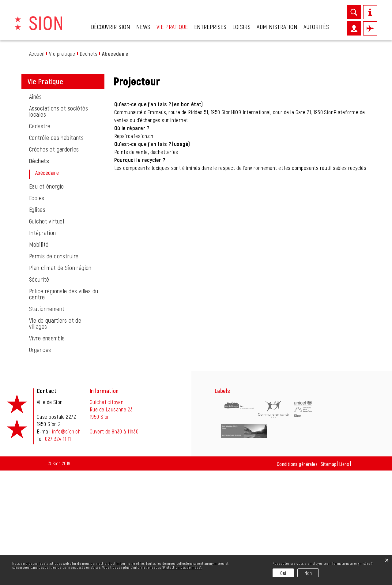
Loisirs (241, 27)
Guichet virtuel (47, 336)
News (143, 27)
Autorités (316, 27)
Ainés (35, 211)
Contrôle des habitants (56, 252)
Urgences (40, 464)
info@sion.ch (66, 546)
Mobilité (39, 359)
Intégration (43, 347)
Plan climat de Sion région (60, 382)
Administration (277, 27)
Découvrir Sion (111, 27)
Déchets (39, 275)
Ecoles (37, 312)
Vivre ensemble (47, 452)
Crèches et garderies (54, 264)
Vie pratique (172, 27)
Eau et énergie (47, 301)
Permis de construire (54, 370)
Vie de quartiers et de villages (55, 438)
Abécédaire (62, 287)
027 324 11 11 (58, 553)
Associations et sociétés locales (58, 226)
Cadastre (40, 240)
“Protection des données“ (181, 567)
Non (308, 573)
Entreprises (210, 27)
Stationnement (47, 423)
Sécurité (39, 394)
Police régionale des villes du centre (64, 408)
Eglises (37, 324)
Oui (283, 573)
